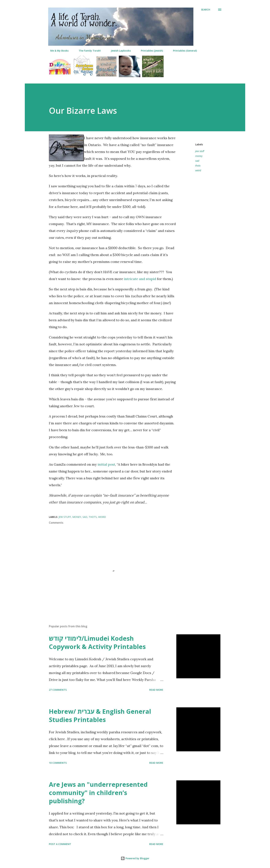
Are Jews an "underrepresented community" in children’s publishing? (98, 793)
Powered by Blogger (135, 858)
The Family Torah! (88, 51)
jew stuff (200, 151)
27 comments (58, 690)
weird (198, 170)
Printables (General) (183, 51)
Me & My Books (57, 51)
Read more (156, 690)
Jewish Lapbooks (119, 51)
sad (197, 161)
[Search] (206, 10)
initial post (106, 464)
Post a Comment (60, 844)
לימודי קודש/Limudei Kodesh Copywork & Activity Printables (97, 642)
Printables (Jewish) (150, 51)
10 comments (58, 763)
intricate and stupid (140, 279)
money (199, 156)
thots (198, 166)
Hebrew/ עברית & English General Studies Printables (100, 716)
